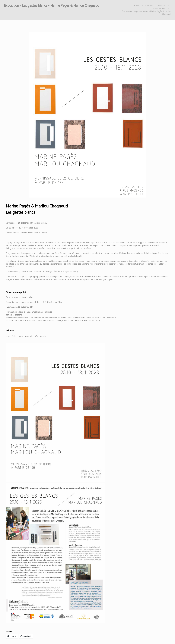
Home (137, 6)
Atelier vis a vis (159, 9)
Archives (162, 6)
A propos (149, 6)
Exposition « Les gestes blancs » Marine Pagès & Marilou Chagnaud (146, 13)
